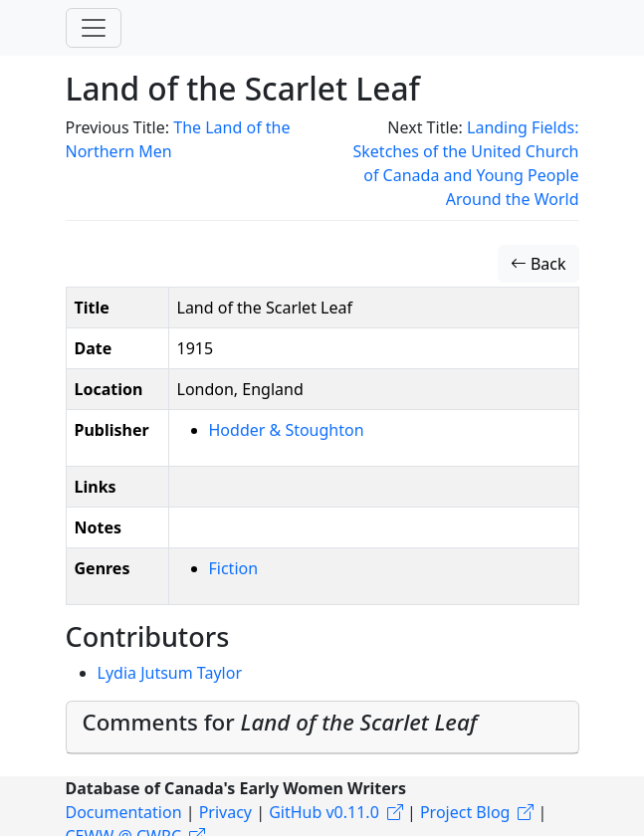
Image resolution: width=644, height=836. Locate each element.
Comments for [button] (280, 722)
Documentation (124, 812)
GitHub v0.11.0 (324, 812)
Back (538, 264)
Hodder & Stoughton (287, 430)
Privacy (225, 812)
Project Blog (465, 812)
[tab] (322, 728)
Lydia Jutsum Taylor (170, 673)
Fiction (234, 568)
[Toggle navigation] (94, 28)
